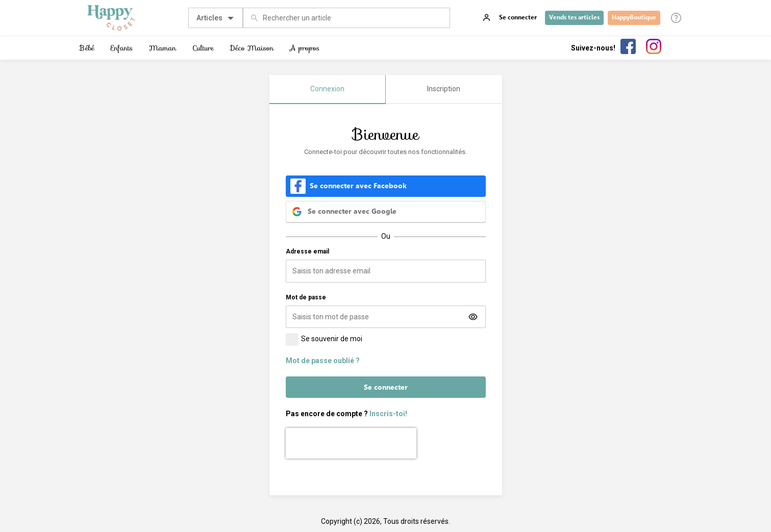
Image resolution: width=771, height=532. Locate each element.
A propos (305, 48)
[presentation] (351, 443)
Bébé (87, 48)
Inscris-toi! (388, 414)
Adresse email (307, 251)
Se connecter (386, 387)
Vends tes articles (574, 17)
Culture (203, 48)
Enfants (122, 48)
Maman (163, 48)
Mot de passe (306, 297)
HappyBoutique (634, 17)
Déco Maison (252, 48)
